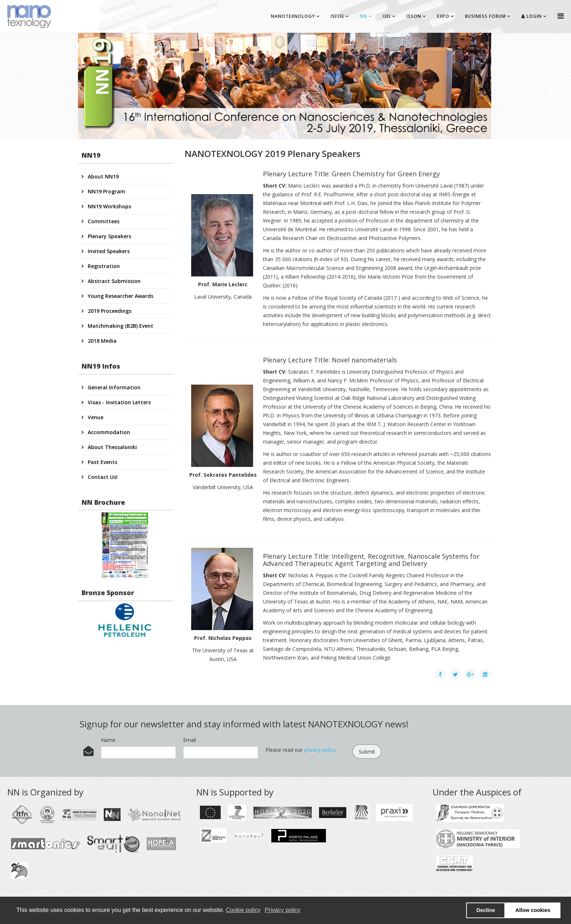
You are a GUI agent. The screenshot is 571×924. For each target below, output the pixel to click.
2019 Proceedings (109, 311)
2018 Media (101, 341)
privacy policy (320, 750)
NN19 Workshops (109, 206)
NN (363, 16)
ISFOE (337, 16)
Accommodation (108, 432)
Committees (103, 221)
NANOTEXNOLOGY (293, 16)
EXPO (443, 16)
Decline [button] (486, 910)
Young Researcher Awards (120, 296)
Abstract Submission (113, 281)
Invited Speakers (108, 251)
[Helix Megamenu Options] (561, 16)
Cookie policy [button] (243, 910)
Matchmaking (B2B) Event (120, 326)
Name (108, 740)
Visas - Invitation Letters (119, 402)
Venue (95, 417)
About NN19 (103, 176)
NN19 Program (106, 191)
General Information (113, 387)
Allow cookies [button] (533, 910)
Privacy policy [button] (283, 910)
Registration (103, 266)
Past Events (102, 462)
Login (532, 16)
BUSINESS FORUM (485, 16)
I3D (387, 16)
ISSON (414, 16)
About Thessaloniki (112, 447)
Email (190, 740)
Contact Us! (102, 477)
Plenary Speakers (109, 236)
